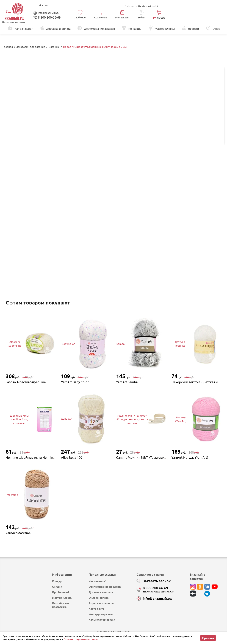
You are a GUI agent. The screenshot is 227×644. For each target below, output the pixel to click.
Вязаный (54, 47)
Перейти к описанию (105, 94)
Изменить (186, 158)
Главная (8, 47)
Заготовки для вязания (31, 47)
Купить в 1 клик (196, 137)
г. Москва (42, 5)
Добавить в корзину (196, 127)
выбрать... (184, 112)
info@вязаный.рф (48, 13)
